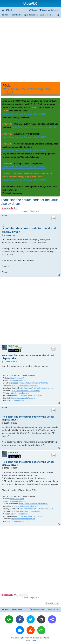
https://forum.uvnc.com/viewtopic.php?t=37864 (24, 180)
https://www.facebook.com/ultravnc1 (26, 391)
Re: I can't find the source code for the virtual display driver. (28, 357)
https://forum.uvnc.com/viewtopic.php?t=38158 (34, 127)
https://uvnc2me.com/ (19, 400)
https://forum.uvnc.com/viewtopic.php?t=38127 (24, 150)
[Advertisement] (30, 50)
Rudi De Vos (13, 346)
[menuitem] (9, 10)
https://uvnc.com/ (17, 378)
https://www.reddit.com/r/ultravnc (31, 395)
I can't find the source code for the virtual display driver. (30, 202)
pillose (4, 215)
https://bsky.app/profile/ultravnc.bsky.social (37, 388)
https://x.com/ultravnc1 (20, 393)
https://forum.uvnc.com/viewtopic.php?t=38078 (24, 167)
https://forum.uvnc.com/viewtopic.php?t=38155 (24, 137)
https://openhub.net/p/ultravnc (23, 398)
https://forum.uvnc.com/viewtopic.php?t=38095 (24, 114)
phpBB (22, 638)
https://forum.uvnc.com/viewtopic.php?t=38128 (27, 91)
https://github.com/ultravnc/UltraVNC (34, 383)
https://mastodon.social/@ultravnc (25, 385)
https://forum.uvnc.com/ (18, 380)
